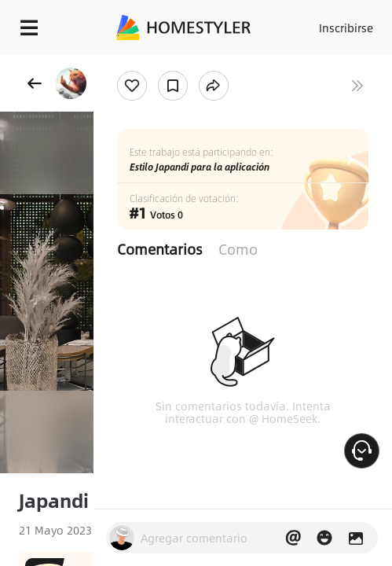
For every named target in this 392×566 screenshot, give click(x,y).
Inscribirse (346, 28)
